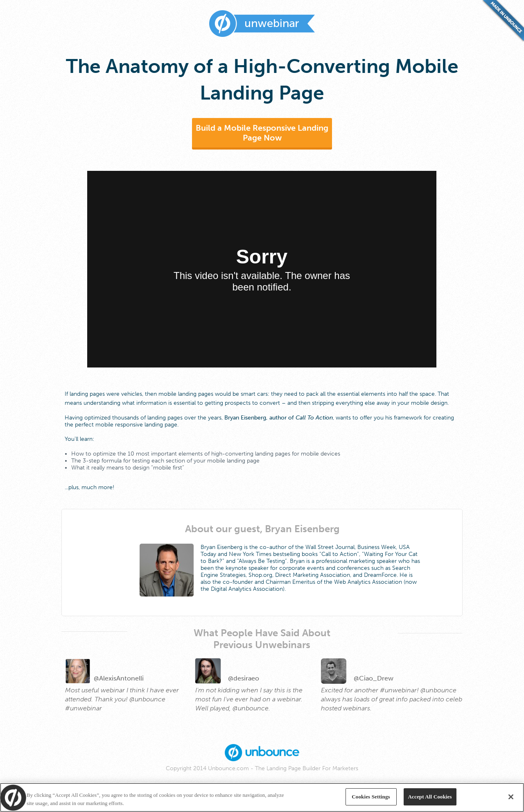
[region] (262, 797)
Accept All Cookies (430, 797)
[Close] (511, 797)
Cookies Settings (371, 797)
